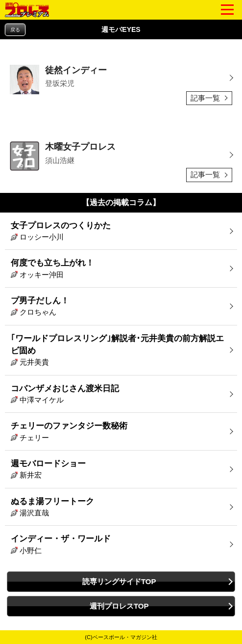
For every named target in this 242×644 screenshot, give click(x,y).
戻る (15, 30)
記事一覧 (205, 98)
